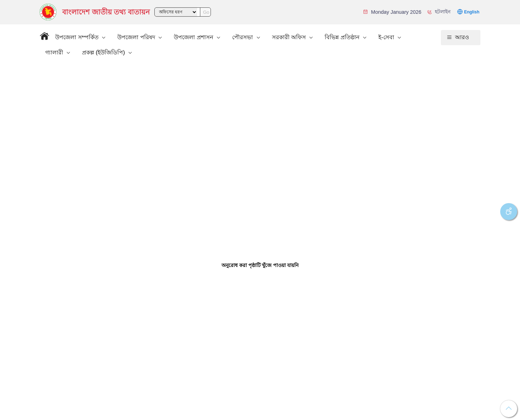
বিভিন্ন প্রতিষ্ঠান (343, 37)
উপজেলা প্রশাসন (194, 37)
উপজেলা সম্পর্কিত (78, 37)
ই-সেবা (387, 37)
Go (206, 12)
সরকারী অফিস (290, 37)
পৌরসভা (243, 37)
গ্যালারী (55, 52)
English (472, 12)
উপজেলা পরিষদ (137, 37)
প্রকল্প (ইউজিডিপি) (104, 52)
